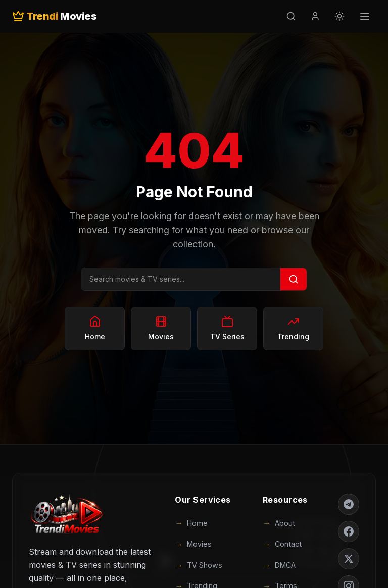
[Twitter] (349, 559)
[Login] (315, 16)
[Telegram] (349, 504)
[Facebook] (349, 531)
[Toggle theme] (339, 16)
